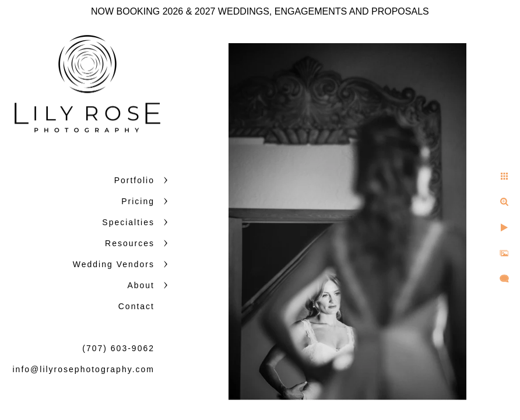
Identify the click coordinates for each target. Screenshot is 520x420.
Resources (130, 243)
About (141, 285)
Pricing (138, 201)
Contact (136, 306)
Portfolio (134, 180)
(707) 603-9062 (118, 348)
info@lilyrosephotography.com (84, 369)
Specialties (128, 222)
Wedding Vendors (114, 264)
